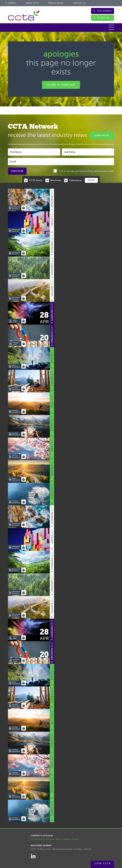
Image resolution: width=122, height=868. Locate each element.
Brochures (56, 180)
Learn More (102, 135)
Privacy (49, 839)
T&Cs (57, 839)
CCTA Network (37, 839)
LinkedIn (75, 839)
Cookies (66, 839)
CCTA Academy (104, 11)
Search (10, 3)
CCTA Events (36, 180)
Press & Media (56, 3)
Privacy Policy (87, 171)
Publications (75, 180)
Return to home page (61, 85)
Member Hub (103, 18)
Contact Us (79, 3)
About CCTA (32, 3)
